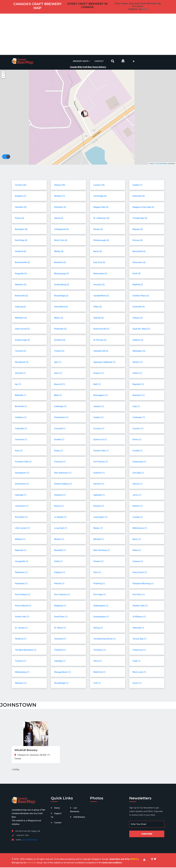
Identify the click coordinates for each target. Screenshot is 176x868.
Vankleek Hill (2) (101, 351)
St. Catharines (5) (101, 219)
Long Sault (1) (61, 529)
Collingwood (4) (61, 230)
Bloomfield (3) (139, 252)
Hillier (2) (98, 307)
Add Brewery (79, 818)
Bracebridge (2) (61, 296)
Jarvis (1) (137, 495)
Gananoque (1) (139, 462)
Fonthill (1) (137, 451)
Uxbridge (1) (60, 661)
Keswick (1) (99, 506)
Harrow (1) (137, 484)
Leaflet (151, 164)
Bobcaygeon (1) (101, 396)
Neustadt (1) (60, 551)
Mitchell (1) (99, 540)
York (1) (97, 684)
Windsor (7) (60, 197)
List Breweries (75, 810)
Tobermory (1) (139, 650)
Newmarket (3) (100, 274)
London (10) (99, 185)
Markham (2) (21, 318)
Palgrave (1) (60, 573)
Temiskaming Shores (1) (105, 639)
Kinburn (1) (138, 506)
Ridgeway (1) (60, 606)
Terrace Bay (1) (139, 639)
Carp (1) (136, 407)
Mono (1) (137, 540)
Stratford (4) (21, 252)
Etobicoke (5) (139, 197)
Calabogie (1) (60, 407)
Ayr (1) (18, 385)
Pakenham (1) (21, 573)
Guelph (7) (137, 185)
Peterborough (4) (101, 241)
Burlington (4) (21, 230)
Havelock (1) (60, 495)
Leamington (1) (100, 517)
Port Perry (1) (139, 595)
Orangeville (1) (22, 562)
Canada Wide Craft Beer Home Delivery (88, 66)
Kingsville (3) (21, 274)
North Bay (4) (21, 241)
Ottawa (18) (60, 185)
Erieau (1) (59, 451)
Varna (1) (98, 661)
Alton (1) (58, 374)
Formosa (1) (60, 462)
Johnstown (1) (22, 506)
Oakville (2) (99, 318)
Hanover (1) (99, 484)
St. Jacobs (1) (21, 628)
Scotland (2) (60, 340)
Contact (99, 61)
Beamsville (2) (22, 296)
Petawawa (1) (21, 584)
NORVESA (31, 863)
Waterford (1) (99, 672)
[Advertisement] (88, 34)
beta (145, 9)
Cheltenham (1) (61, 418)
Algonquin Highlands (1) (104, 362)
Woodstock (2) (22, 362)
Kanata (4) (98, 230)
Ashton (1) (137, 374)
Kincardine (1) (21, 517)
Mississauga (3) (62, 274)
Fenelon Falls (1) (101, 451)
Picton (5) (19, 219)
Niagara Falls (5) (101, 208)
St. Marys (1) (60, 628)
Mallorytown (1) (140, 529)
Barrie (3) (98, 252)
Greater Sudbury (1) (63, 484)
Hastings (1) (21, 495)
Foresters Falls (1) (23, 462)
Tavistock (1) (60, 639)
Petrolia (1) (59, 584)
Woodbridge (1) (61, 684)
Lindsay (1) (138, 517)
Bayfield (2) (138, 285)
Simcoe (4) (138, 241)
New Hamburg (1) (101, 551)
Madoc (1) (98, 529)
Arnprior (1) (99, 374)
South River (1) (61, 617)
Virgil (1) (136, 661)
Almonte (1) (20, 374)
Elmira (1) (137, 440)
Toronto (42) (21, 185)
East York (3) (99, 263)
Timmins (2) (21, 351)
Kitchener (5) (60, 208)
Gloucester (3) (139, 263)
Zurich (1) (137, 684)
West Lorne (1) (139, 672)
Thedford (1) (60, 650)
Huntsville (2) (139, 307)
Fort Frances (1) (101, 462)
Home (57, 808)
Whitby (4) (59, 252)
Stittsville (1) (138, 628)
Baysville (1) (138, 385)
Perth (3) (137, 274)
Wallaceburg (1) (22, 672)
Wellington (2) (139, 351)
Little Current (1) (22, 529)
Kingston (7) (21, 197)
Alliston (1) (138, 362)
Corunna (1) (99, 429)
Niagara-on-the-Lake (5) (143, 208)
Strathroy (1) (21, 639)
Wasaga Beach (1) (63, 672)
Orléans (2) (138, 318)
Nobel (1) (137, 551)
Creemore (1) (21, 440)
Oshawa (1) (138, 562)
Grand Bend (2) (61, 307)
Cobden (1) (98, 418)
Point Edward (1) (23, 595)
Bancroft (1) (60, 385)
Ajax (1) (58, 362)
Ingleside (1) (99, 495)
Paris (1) (97, 573)
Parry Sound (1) (140, 573)
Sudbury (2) (138, 340)
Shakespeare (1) (101, 606)
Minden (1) (59, 540)
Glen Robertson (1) (63, 473)
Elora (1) (19, 451)
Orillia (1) (58, 562)
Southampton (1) (101, 617)
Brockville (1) (21, 407)
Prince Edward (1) (23, 606)
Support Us (56, 816)
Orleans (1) (98, 562)
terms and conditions (112, 863)
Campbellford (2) (101, 296)
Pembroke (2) (60, 329)
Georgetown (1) (22, 473)
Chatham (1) (21, 418)
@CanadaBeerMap (29, 840)
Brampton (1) (139, 396)
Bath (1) (97, 385)
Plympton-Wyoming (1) (143, 584)
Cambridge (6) (100, 197)
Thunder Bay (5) (140, 219)
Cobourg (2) (20, 307)
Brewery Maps (81, 61)
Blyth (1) (58, 396)
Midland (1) (20, 540)
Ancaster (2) (99, 285)
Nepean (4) (138, 230)
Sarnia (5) (59, 219)
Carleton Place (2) (141, 296)
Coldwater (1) (139, 418)
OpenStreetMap (162, 164)
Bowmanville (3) (22, 263)
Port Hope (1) (100, 595)
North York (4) (61, 241)
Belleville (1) (21, 396)
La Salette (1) (60, 517)
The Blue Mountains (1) (26, 650)
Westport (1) (21, 684)
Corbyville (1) (21, 429)
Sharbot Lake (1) (140, 606)
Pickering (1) (99, 584)
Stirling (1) (98, 628)
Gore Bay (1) (138, 473)
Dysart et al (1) (100, 440)
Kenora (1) (59, 506)
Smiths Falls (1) (22, 617)
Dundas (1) (59, 440)
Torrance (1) (21, 661)
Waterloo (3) (21, 285)
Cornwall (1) (60, 429)
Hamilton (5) (21, 208)
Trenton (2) (59, 351)
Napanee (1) (21, 551)
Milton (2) (59, 318)
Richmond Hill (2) (101, 329)
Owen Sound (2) (22, 329)
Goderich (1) (99, 473)
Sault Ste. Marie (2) (141, 329)
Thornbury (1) (100, 650)
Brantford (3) (60, 263)
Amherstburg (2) (62, 285)
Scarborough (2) (22, 340)
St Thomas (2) (100, 340)
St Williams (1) (139, 617)
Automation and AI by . (124, 860)
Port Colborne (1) (62, 595)
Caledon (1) (99, 407)
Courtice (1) (138, 429)
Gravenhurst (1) (22, 484)
